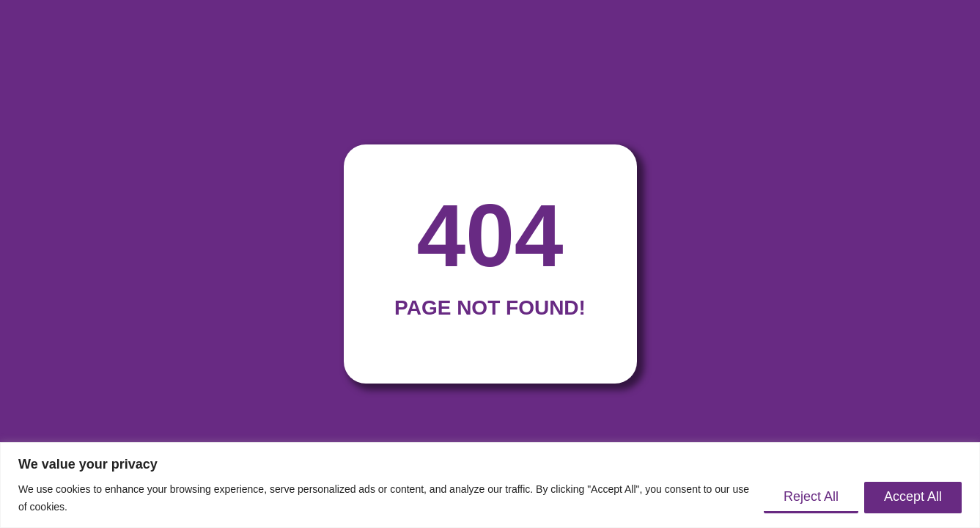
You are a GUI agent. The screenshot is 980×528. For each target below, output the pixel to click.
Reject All (811, 496)
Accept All (913, 496)
